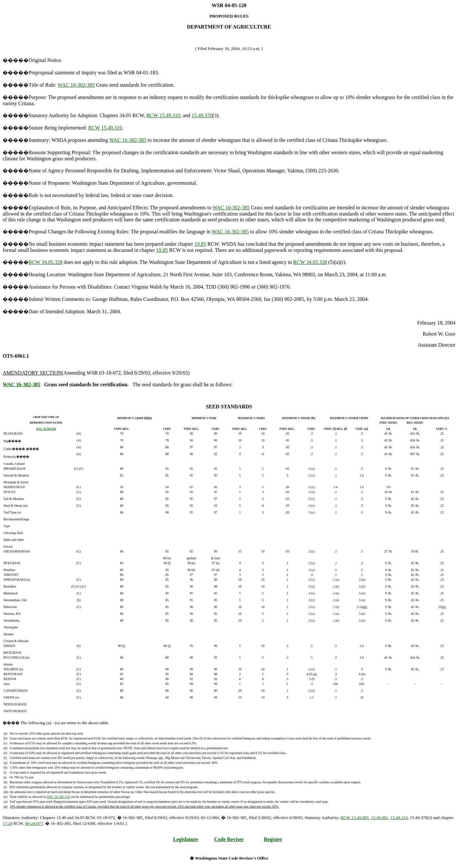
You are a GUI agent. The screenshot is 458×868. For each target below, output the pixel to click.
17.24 (7, 823)
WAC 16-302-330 (46, 429)
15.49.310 (399, 818)
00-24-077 (34, 823)
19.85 (200, 244)
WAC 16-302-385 (76, 85)
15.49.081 (380, 818)
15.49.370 (202, 115)
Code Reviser (229, 839)
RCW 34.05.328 (45, 262)
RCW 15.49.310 (163, 115)
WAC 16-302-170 (58, 797)
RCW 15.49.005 (355, 818)
